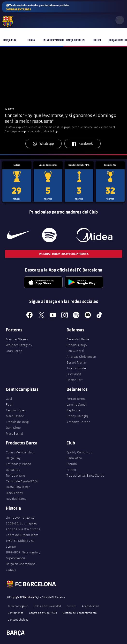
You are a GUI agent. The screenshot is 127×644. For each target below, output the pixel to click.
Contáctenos (15, 613)
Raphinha (73, 410)
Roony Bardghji (78, 416)
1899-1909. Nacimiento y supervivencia (23, 555)
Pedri (10, 404)
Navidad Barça (16, 499)
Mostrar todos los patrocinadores (63, 254)
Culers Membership (20, 452)
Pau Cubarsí (75, 351)
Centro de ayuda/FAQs (43, 613)
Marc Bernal (14, 433)
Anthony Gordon (78, 422)
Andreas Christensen (81, 357)
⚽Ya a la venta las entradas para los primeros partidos (37, 7)
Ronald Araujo (77, 345)
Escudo (72, 464)
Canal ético (74, 458)
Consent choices (18, 619)
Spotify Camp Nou (79, 452)
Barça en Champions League (21, 567)
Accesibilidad (90, 606)
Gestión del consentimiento (80, 613)
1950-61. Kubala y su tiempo (20, 544)
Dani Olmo (13, 428)
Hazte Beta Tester (18, 487)
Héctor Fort (75, 380)
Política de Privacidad (47, 606)
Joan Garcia (14, 351)
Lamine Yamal (76, 404)
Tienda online (15, 475)
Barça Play (13, 458)
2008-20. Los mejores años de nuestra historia (23, 526)
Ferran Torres (76, 399)
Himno (71, 470)
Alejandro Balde (78, 339)
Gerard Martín (76, 362)
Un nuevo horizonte (20, 517)
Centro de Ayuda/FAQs (22, 481)
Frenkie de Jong (17, 422)
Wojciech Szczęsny (19, 345)
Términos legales (18, 606)
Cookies (71, 606)
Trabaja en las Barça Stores (85, 475)
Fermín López (16, 410)
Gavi (9, 399)
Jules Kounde (76, 368)
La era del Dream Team (22, 535)
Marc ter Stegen (17, 339)
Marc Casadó (15, 416)
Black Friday (14, 493)
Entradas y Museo (19, 464)
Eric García (74, 374)
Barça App (13, 470)
